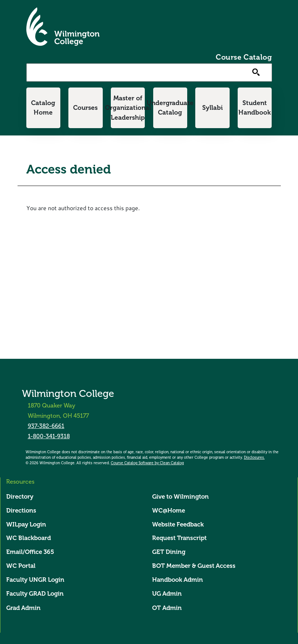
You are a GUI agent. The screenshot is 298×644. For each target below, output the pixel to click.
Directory (20, 497)
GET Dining (169, 552)
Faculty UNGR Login (35, 580)
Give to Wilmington (180, 497)
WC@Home (169, 511)
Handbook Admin (178, 580)
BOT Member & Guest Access (194, 566)
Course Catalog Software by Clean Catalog (147, 463)
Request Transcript (179, 538)
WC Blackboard (29, 538)
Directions (21, 511)
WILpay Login (26, 524)
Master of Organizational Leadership (128, 108)
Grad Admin (23, 608)
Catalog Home (43, 108)
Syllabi (212, 108)
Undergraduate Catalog (170, 108)
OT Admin (167, 608)
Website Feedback (178, 524)
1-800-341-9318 (49, 436)
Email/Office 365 (30, 552)
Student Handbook (255, 108)
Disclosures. (254, 458)
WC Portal (21, 566)
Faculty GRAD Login (35, 594)
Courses (85, 108)
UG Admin (167, 594)
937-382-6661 (46, 426)
